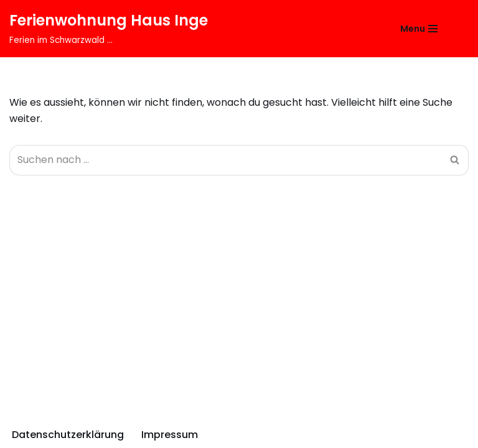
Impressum (170, 435)
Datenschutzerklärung (68, 435)
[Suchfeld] (458, 28)
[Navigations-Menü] (419, 29)
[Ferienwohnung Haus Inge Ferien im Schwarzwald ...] (109, 29)
